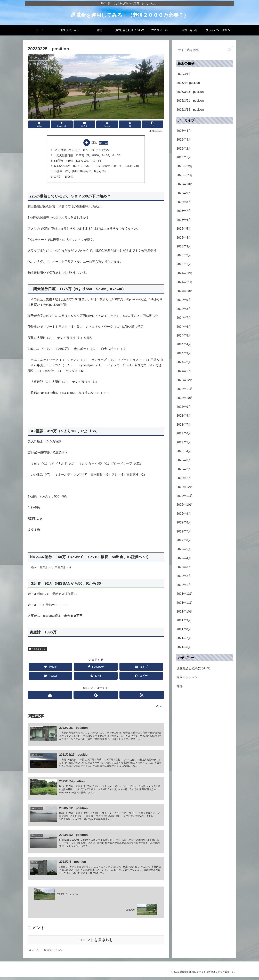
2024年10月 (185, 291)
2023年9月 (184, 407)
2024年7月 (184, 318)
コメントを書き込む (96, 943)
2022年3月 (184, 567)
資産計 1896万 (63, 178)
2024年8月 (184, 309)
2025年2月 (184, 255)
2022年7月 (184, 531)
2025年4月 (184, 238)
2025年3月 (184, 246)
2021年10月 (185, 612)
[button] (229, 50)
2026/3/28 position (190, 92)
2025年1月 (184, 264)
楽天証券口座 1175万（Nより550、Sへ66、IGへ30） (88, 156)
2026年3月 (184, 140)
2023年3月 (184, 460)
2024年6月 (184, 327)
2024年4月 (184, 344)
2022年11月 (185, 496)
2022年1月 (184, 585)
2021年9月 (184, 620)
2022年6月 (184, 540)
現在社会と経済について (193, 668)
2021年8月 (184, 629)
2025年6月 (184, 220)
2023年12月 (185, 380)
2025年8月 (184, 202)
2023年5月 (184, 442)
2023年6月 (184, 433)
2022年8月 (184, 522)
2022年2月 (184, 576)
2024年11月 (185, 282)
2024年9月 (184, 300)
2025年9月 (184, 193)
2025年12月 (185, 166)
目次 (94, 143)
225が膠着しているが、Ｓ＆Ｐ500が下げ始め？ (82, 150)
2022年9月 (184, 514)
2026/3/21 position (190, 101)
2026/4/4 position (188, 83)
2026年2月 (184, 149)
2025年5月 (184, 229)
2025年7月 (184, 211)
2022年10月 (185, 505)
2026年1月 (184, 157)
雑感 (180, 686)
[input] (204, 50)
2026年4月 (184, 131)
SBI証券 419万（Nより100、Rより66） (79, 161)
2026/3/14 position (190, 110)
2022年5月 (184, 549)
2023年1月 (184, 478)
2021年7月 (184, 638)
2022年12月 (185, 487)
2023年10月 (185, 398)
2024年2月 (184, 362)
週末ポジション (37, 650)
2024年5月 (184, 336)
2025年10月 (185, 184)
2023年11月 (185, 389)
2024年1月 (184, 371)
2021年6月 (184, 647)
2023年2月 (184, 469)
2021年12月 (185, 594)
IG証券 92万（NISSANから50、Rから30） (80, 172)
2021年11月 (185, 603)
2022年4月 (184, 558)
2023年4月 (184, 451)
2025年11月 (185, 175)
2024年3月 (184, 353)
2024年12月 (185, 273)
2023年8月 (184, 416)
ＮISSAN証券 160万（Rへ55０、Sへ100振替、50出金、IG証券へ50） (97, 167)
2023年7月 (184, 425)
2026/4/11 (183, 74)
